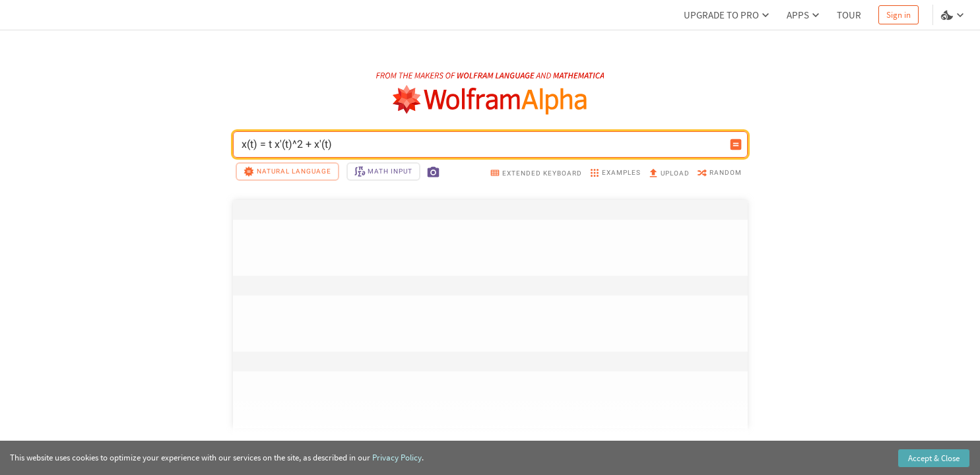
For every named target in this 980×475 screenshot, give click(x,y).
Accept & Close (934, 458)
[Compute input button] (736, 144)
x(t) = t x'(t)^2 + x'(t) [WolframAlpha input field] (482, 144)
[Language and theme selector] (954, 15)
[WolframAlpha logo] (490, 100)
